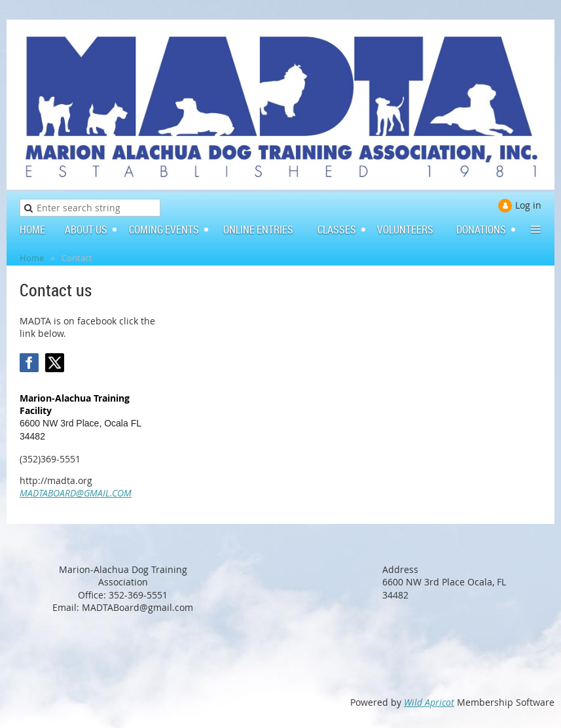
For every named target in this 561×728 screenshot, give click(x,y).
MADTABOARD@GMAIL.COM (76, 493)
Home (32, 258)
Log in (528, 205)
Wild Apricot (429, 702)
